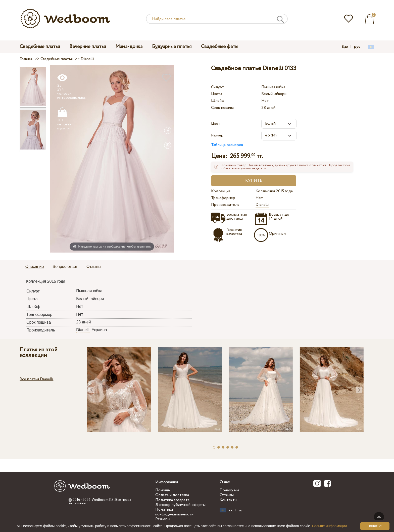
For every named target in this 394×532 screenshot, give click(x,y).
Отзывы (227, 495)
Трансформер (223, 198)
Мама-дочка (129, 47)
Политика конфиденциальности (174, 512)
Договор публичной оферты (180, 505)
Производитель (225, 205)
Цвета (217, 94)
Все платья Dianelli (36, 379)
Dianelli (262, 205)
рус (357, 47)
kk (231, 510)
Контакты (228, 500)
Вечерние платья (88, 47)
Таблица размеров (227, 145)
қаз (345, 47)
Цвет (216, 124)
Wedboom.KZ (103, 500)
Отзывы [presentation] (94, 267)
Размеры (163, 519)
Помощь (163, 490)
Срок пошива (222, 108)
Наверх (379, 517)
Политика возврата (172, 500)
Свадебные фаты (220, 47)
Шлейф (218, 101)
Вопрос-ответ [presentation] (65, 267)
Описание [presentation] (35, 267)
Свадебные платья (40, 47)
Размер (217, 135)
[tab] (35, 267)
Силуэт (218, 87)
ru (241, 510)
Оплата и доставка (172, 495)
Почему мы (229, 490)
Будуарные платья (172, 47)
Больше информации (330, 526)
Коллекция (221, 191)
